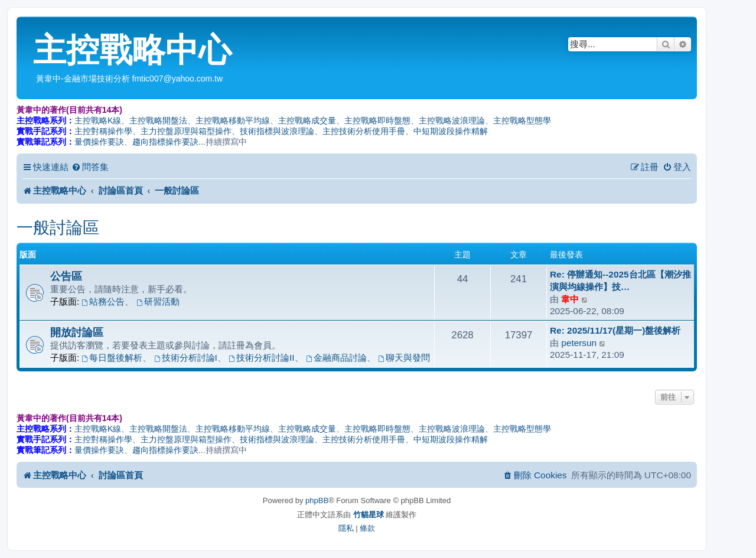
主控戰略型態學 (522, 120)
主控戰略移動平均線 (233, 120)
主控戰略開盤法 (158, 120)
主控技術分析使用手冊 (364, 131)
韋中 (570, 299)
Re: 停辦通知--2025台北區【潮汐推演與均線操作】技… (620, 280)
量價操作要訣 (99, 142)
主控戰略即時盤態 (377, 120)
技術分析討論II (261, 358)
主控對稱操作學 (103, 131)
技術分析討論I (186, 358)
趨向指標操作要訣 (165, 142)
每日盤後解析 (113, 358)
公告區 (66, 276)
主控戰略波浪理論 (452, 120)
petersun (579, 343)
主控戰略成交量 (307, 120)
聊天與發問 (404, 358)
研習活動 (158, 301)
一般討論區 (58, 228)
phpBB (317, 500)
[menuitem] (90, 167)
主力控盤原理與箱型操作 (186, 131)
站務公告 (104, 301)
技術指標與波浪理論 (277, 131)
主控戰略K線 (98, 120)
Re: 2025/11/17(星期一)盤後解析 (615, 330)
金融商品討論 (336, 358)
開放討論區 (77, 332)
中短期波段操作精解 (451, 131)
